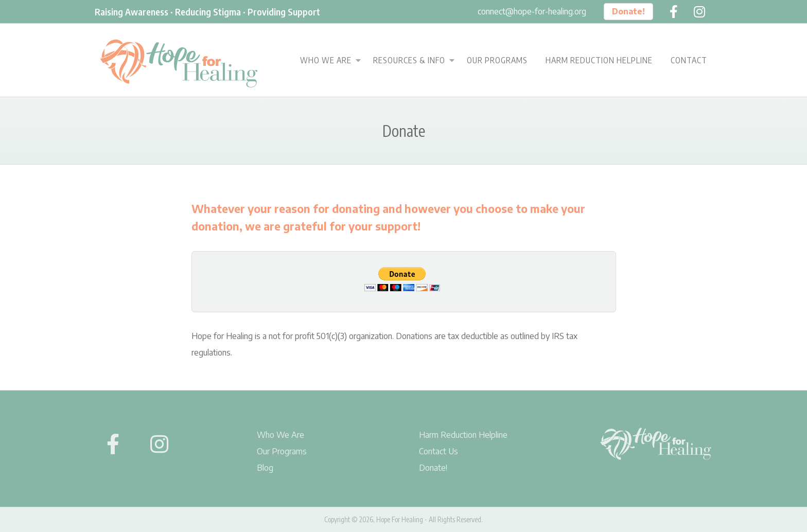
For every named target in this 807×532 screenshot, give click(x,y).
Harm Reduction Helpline (599, 60)
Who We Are (326, 60)
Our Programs (497, 60)
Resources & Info (409, 60)
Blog (265, 468)
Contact (689, 60)
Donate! (628, 11)
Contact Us (438, 451)
